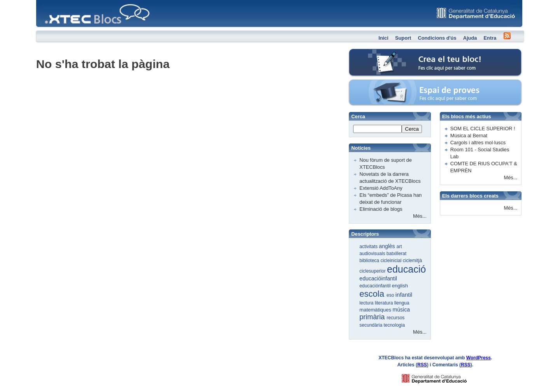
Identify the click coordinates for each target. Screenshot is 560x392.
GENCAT (442, 377)
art (399, 247)
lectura (367, 303)
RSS (422, 365)
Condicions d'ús (437, 38)
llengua (402, 303)
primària (373, 317)
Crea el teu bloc (381, 53)
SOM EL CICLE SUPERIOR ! (483, 129)
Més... (420, 216)
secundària (371, 325)
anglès (388, 246)
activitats (369, 247)
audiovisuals (373, 254)
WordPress (479, 358)
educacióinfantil (378, 278)
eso (391, 295)
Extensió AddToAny (381, 188)
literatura (385, 303)
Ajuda (470, 38)
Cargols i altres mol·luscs (478, 143)
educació (406, 269)
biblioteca (370, 261)
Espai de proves (382, 83)
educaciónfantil (375, 286)
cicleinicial (391, 261)
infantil (404, 295)
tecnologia (394, 325)
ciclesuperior (373, 271)
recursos (395, 318)
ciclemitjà (412, 261)
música (401, 310)
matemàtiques (376, 310)
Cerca (412, 129)
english (400, 286)
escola (373, 294)
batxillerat (396, 254)
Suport (403, 38)
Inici (383, 38)
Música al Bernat (469, 136)
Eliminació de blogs (381, 209)
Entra (490, 38)
